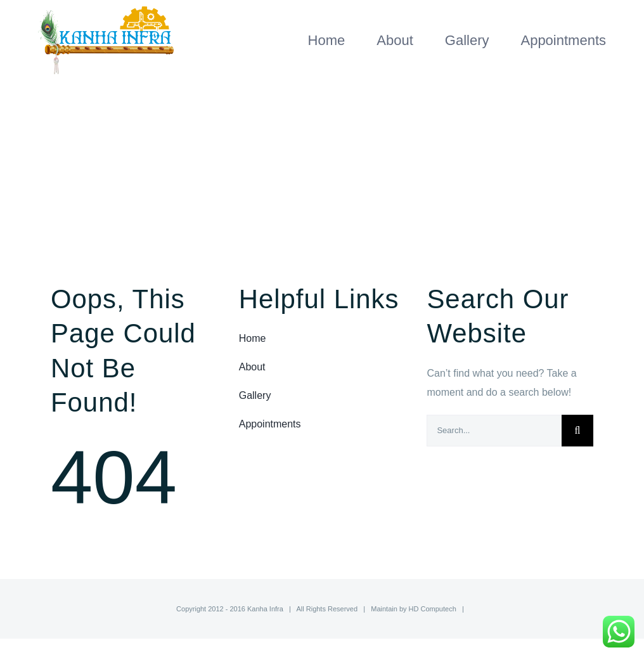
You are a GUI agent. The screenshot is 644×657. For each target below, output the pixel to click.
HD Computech (433, 609)
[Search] (577, 431)
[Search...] (494, 431)
